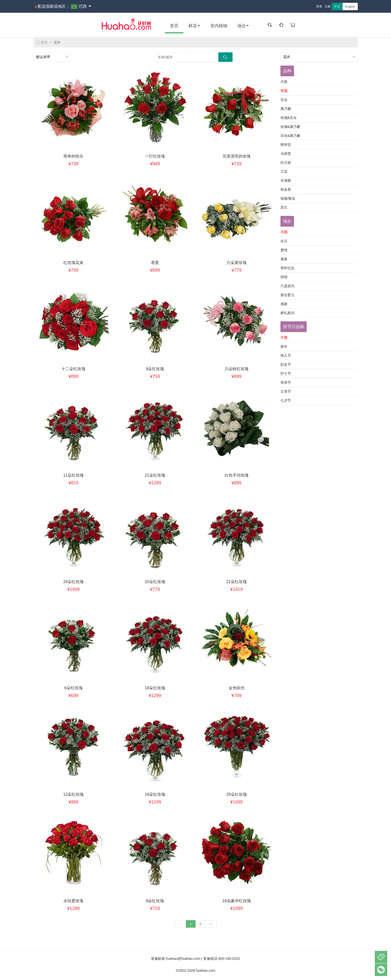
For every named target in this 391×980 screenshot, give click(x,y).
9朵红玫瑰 (155, 369)
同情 (284, 277)
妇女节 (286, 364)
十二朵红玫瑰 (73, 369)
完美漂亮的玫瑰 (237, 156)
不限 (284, 82)
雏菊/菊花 (288, 198)
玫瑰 (284, 91)
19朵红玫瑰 (155, 688)
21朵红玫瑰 (155, 475)
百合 (284, 100)
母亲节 (286, 382)
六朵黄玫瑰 (237, 263)
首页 (174, 26)
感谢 (284, 304)
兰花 (284, 172)
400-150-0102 (229, 959)
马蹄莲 (286, 154)
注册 (328, 6)
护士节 (286, 373)
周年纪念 (287, 268)
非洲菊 (286, 180)
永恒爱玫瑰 (73, 901)
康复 (284, 259)
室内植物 (219, 26)
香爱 (155, 263)
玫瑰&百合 (289, 118)
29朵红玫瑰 (237, 794)
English (350, 7)
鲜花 (194, 26)
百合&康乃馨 (290, 136)
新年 (284, 347)
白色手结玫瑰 (237, 475)
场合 (243, 26)
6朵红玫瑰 (73, 688)
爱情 (284, 250)
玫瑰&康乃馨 (290, 127)
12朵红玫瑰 (73, 794)
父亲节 (286, 391)
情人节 (286, 356)
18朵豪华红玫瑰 (237, 901)
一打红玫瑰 (155, 156)
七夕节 (286, 400)
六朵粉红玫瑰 (237, 369)
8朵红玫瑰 (155, 901)
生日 (284, 241)
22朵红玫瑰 (237, 582)
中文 (337, 6)
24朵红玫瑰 (73, 582)
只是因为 (287, 286)
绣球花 (286, 145)
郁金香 (286, 189)
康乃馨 (286, 109)
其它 (284, 207)
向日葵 (286, 163)
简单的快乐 (73, 156)
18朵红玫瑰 (155, 794)
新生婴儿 (287, 295)
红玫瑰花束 (73, 263)
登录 (319, 6)
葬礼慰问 (287, 313)
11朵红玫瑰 (73, 475)
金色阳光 (237, 688)
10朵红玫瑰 (155, 582)
